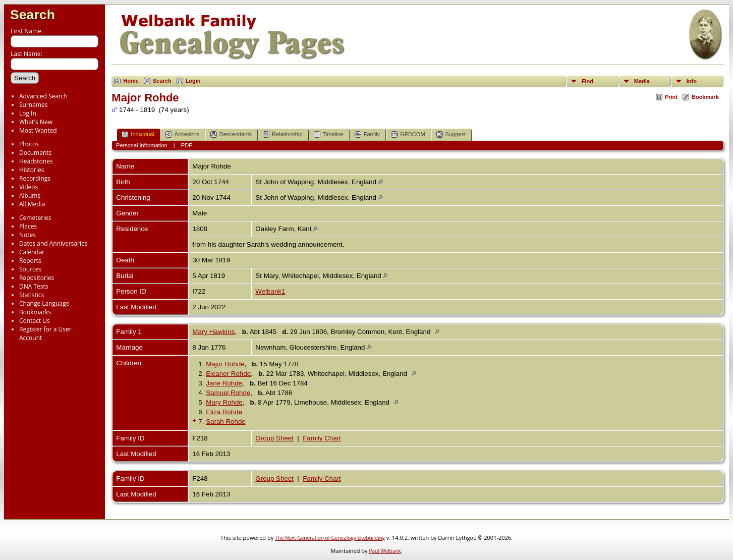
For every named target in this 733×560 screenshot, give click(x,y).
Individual (138, 134)
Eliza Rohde (224, 412)
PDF (187, 145)
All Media (32, 204)
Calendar (32, 252)
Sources (30, 269)
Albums (30, 195)
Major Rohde (225, 364)
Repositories (37, 278)
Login (193, 81)
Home (131, 81)
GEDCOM (408, 134)
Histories (32, 170)
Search (33, 15)
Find (587, 81)
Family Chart (322, 438)
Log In (28, 113)
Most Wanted (38, 130)
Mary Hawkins (213, 332)
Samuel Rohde (228, 393)
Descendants (231, 134)
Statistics (32, 295)
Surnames (33, 105)
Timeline (329, 134)
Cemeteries (35, 218)
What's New (36, 122)
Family (367, 134)
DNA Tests (34, 286)
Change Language (44, 303)
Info (692, 81)
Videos (29, 187)
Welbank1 (270, 291)
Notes (27, 235)
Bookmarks (35, 312)
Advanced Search (43, 96)
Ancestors (182, 134)
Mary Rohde (224, 402)
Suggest (451, 134)
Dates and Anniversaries (53, 243)
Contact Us (35, 321)
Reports (30, 261)
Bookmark (705, 97)
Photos (29, 144)
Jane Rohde (224, 383)
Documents (35, 153)
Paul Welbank (385, 551)
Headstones (36, 161)
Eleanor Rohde (228, 374)
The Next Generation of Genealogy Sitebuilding (330, 538)
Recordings (35, 178)
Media (642, 81)
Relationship (283, 134)
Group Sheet (274, 438)
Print (671, 97)
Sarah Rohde (226, 422)
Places (28, 226)
